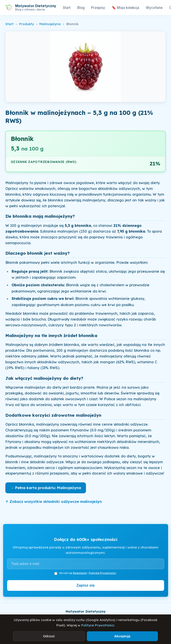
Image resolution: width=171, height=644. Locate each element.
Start (67, 8)
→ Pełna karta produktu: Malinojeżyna (46, 488)
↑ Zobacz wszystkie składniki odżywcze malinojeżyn (54, 502)
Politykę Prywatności (102, 573)
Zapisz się (85, 585)
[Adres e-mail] (86, 564)
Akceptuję (122, 636)
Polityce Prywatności (98, 625)
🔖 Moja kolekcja (125, 8)
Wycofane (154, 8)
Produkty (27, 24)
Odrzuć (49, 636)
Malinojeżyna (50, 24)
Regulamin (80, 573)
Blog (81, 8)
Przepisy (98, 8)
